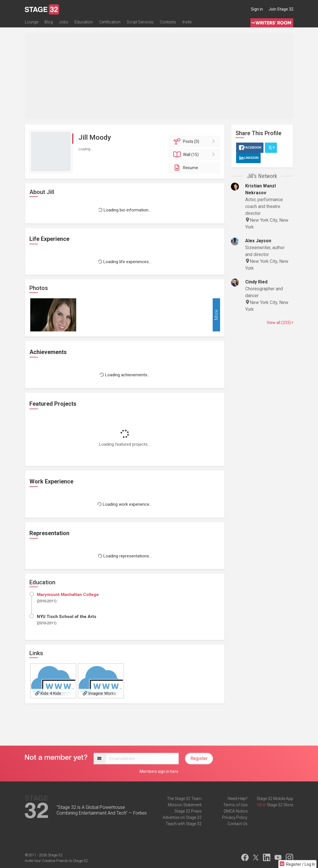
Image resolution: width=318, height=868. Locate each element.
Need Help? (238, 799)
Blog (49, 22)
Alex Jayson (258, 241)
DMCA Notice (236, 811)
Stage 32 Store (280, 805)
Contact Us (238, 824)
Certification (110, 22)
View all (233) (280, 323)
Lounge (32, 22)
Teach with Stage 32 (184, 824)
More (216, 315)
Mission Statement (185, 805)
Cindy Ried (256, 282)
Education (84, 22)
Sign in (257, 9)
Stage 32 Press (188, 811)
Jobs (64, 22)
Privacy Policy (235, 817)
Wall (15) (195, 155)
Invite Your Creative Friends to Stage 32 (56, 861)
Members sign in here (159, 771)
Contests (168, 22)
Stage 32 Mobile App (275, 799)
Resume (185, 168)
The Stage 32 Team (184, 799)
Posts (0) (195, 141)
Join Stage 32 (281, 9)
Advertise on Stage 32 (182, 817)
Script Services (140, 22)
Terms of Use (235, 805)
